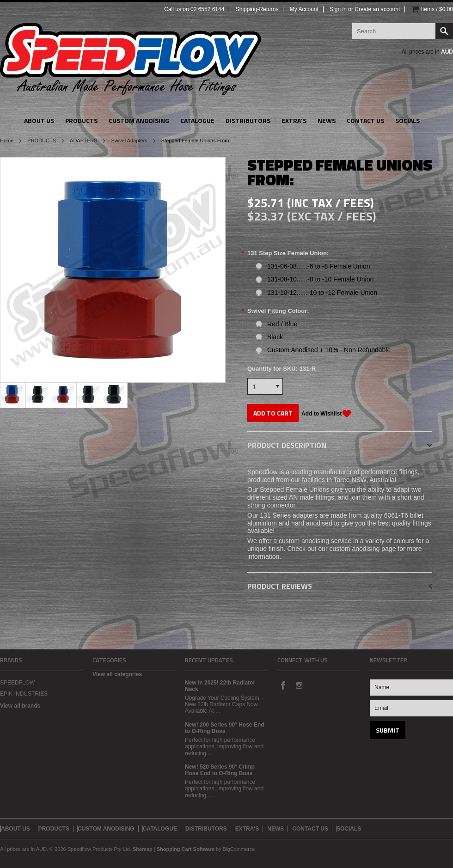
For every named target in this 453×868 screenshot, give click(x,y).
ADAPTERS (83, 141)
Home (7, 141)
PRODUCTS (42, 141)
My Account (304, 9)
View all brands (20, 706)
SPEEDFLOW (17, 683)
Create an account (377, 9)
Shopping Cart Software (186, 849)
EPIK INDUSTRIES (24, 694)
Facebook (283, 685)
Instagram (299, 685)
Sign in (338, 9)
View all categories (117, 674)
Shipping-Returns (257, 9)
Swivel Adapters (129, 141)
